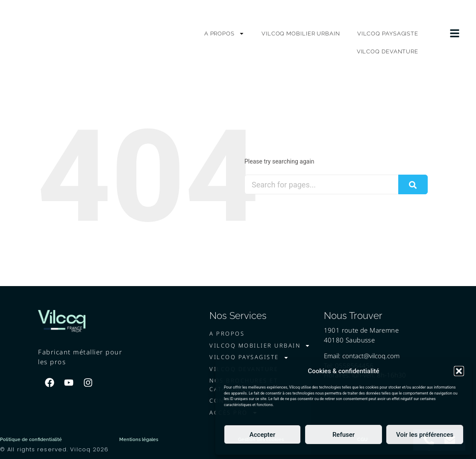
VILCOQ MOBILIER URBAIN (301, 34)
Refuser (344, 435)
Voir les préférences (425, 435)
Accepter (262, 435)
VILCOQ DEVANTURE (388, 51)
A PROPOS (224, 34)
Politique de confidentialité (31, 440)
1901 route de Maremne (361, 330)
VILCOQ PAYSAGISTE (388, 34)
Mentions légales (139, 440)
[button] (459, 368)
